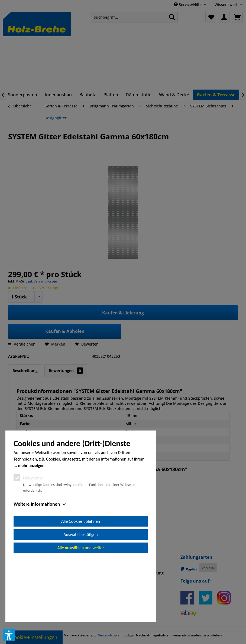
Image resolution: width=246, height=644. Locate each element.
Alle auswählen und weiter (81, 609)
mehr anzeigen (31, 527)
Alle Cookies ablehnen (81, 582)
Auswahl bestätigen (80, 596)
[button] (9, 635)
